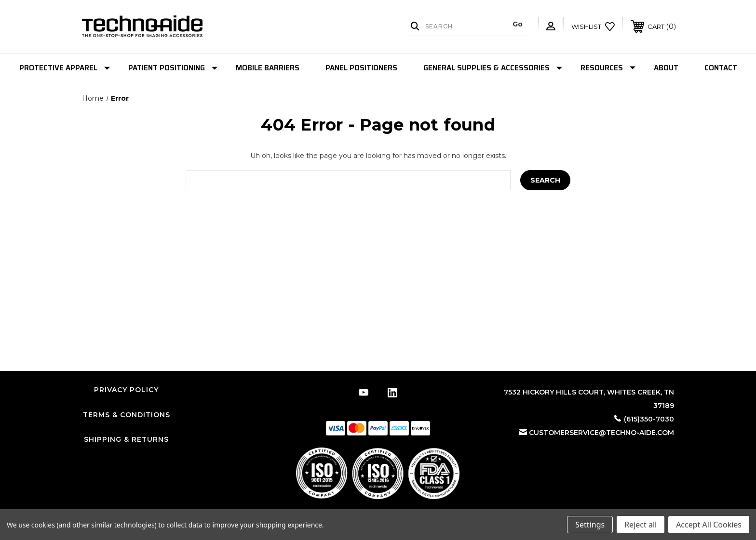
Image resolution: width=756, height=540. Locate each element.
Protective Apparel (65, 68)
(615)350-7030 (649, 419)
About (666, 68)
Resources (608, 68)
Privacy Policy (126, 390)
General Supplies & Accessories (493, 68)
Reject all (641, 525)
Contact (721, 68)
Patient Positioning (173, 68)
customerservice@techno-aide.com (601, 433)
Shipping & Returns (126, 439)
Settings (590, 525)
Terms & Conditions (127, 415)
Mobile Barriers (268, 68)
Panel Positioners (361, 68)
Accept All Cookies (709, 525)
